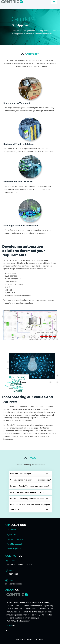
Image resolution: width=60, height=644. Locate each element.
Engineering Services (15, 539)
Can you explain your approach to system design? (30, 480)
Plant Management (14, 544)
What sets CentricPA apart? (21, 474)
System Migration (14, 549)
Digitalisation (11, 535)
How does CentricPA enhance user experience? (30, 486)
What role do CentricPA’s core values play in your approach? (30, 507)
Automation (11, 530)
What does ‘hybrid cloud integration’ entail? (28, 492)
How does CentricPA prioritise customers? (27, 499)
